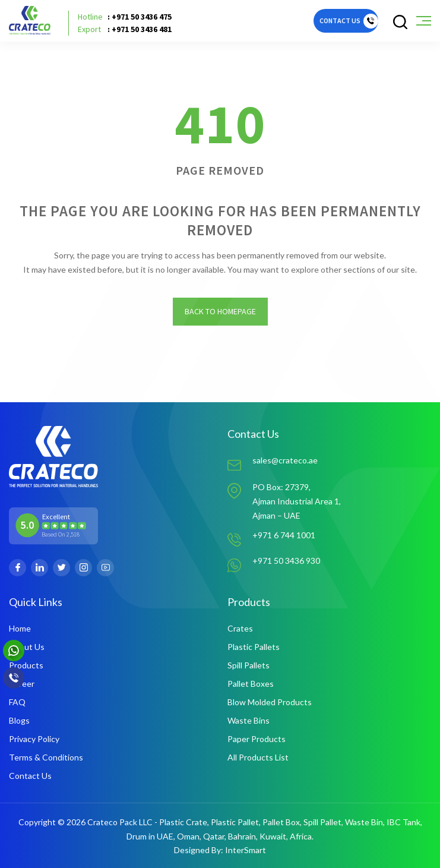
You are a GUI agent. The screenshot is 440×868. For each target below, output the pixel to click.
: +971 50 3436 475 (125, 17)
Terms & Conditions (46, 757)
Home (20, 628)
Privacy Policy (34, 739)
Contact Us (30, 776)
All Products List (258, 757)
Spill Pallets (249, 665)
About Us (27, 647)
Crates (240, 628)
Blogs (19, 720)
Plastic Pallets (254, 647)
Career (22, 684)
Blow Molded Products (270, 702)
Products (26, 665)
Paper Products (257, 739)
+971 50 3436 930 (286, 561)
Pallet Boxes (251, 684)
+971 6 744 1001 (284, 535)
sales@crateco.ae (285, 461)
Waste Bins (249, 720)
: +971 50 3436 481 (125, 29)
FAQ (17, 702)
